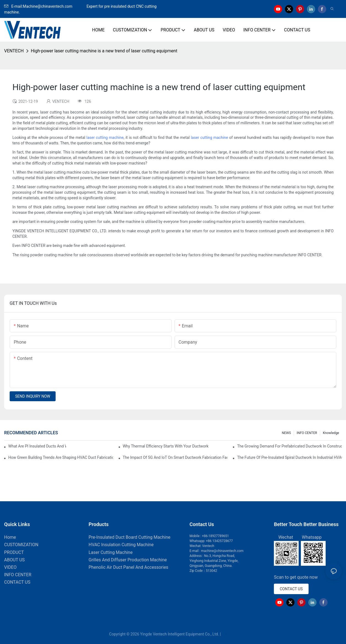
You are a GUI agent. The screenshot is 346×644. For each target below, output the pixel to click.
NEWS (286, 433)
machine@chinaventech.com (222, 551)
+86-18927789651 (216, 536)
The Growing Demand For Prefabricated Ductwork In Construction (289, 446)
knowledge (331, 433)
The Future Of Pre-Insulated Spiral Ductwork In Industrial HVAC (289, 457)
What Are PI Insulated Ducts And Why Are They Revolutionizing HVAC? (37, 446)
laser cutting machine (105, 138)
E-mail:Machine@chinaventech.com (45, 6)
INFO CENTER (307, 433)
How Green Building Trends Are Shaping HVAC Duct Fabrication (61, 457)
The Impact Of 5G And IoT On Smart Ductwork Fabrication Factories (175, 457)
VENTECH (14, 51)
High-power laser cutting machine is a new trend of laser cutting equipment (104, 51)
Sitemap (229, 634)
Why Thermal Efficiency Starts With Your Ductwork (166, 446)
